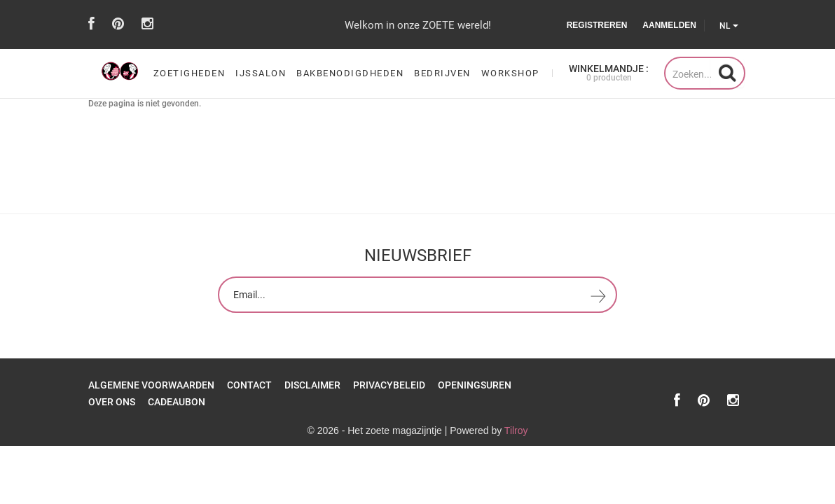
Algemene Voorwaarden (151, 385)
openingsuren (475, 385)
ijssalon (261, 73)
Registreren (597, 25)
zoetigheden (189, 73)
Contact (249, 385)
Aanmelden (669, 25)
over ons (112, 402)
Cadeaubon (177, 402)
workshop (510, 73)
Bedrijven (442, 73)
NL (729, 26)
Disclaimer (312, 385)
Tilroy (516, 430)
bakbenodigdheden (350, 73)
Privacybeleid (389, 385)
